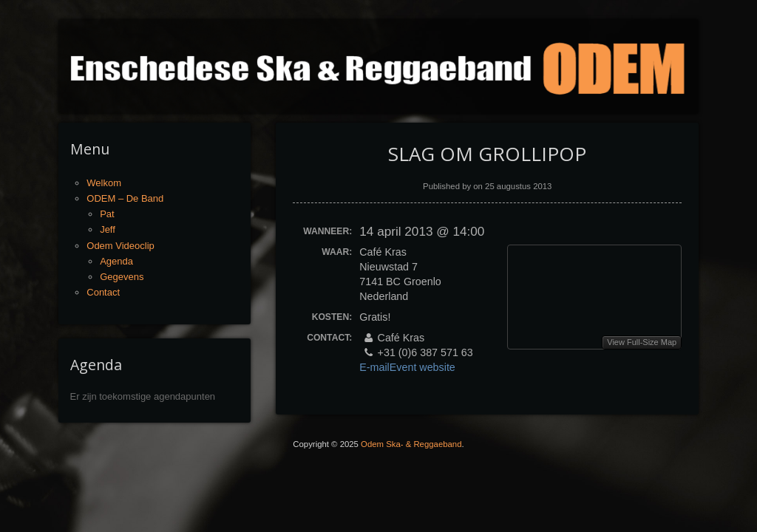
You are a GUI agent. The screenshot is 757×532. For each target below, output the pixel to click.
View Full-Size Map (642, 342)
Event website (424, 367)
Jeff (108, 229)
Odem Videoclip (120, 246)
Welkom (104, 183)
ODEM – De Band (125, 198)
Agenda (116, 261)
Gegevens (122, 277)
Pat (107, 214)
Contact (103, 292)
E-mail (374, 367)
